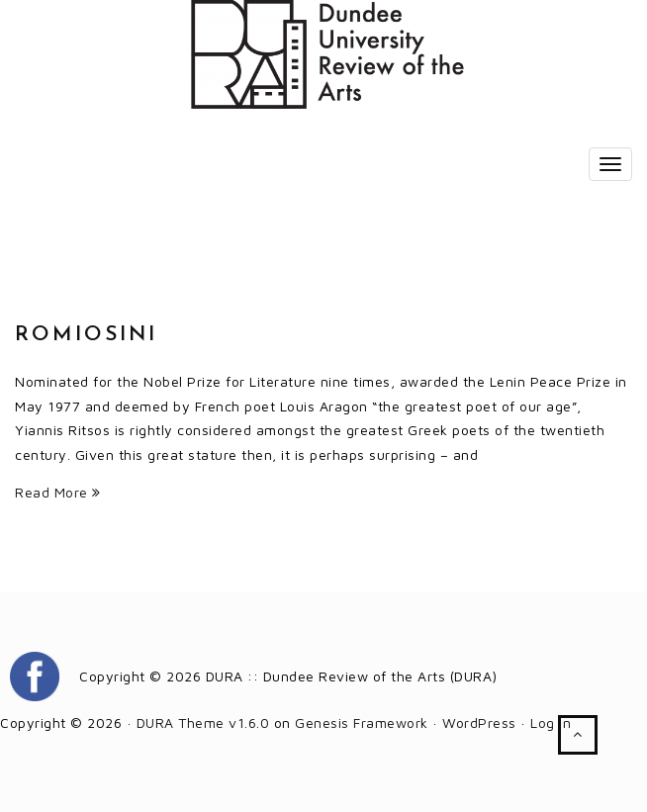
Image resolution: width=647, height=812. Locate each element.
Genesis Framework (362, 722)
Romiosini (86, 335)
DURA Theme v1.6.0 (203, 722)
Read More (58, 492)
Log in (551, 722)
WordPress (479, 722)
